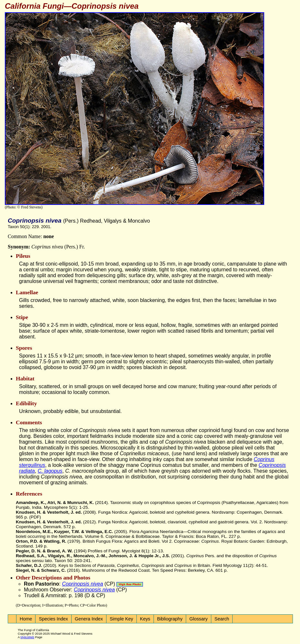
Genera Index (89, 619)
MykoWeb (27, 637)
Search (222, 619)
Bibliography (170, 619)
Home (26, 619)
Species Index (53, 619)
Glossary (199, 619)
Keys (145, 619)
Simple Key (121, 619)
